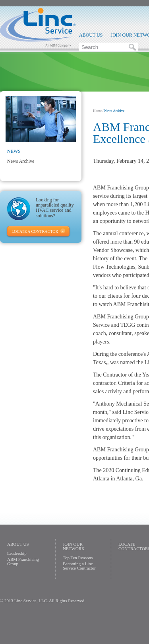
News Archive (21, 161)
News (14, 151)
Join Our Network (74, 546)
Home (97, 111)
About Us (91, 35)
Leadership (17, 553)
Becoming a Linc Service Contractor (79, 566)
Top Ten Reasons (78, 558)
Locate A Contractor (35, 231)
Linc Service (38, 27)
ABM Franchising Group (23, 561)
